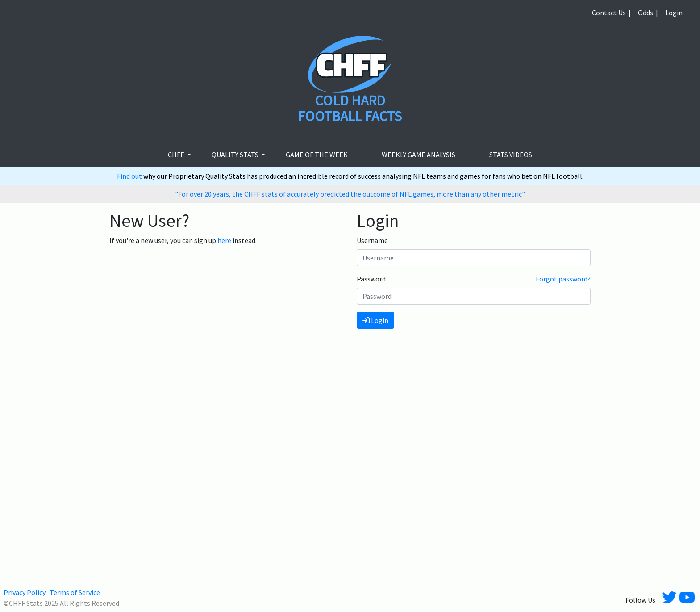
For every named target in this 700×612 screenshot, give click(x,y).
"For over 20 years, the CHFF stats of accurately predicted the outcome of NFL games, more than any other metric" (350, 194)
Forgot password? (563, 279)
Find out (130, 176)
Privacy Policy (25, 592)
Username (372, 240)
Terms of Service (75, 592)
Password (371, 279)
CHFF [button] (177, 155)
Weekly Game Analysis (419, 155)
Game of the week (317, 155)
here (224, 240)
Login (674, 13)
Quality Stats (236, 155)
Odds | (648, 13)
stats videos (511, 155)
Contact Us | (611, 13)
